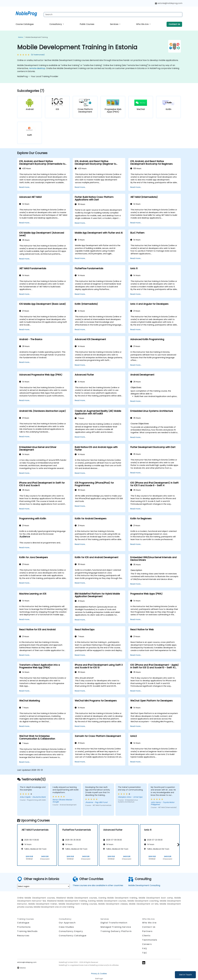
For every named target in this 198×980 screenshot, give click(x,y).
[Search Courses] (113, 15)
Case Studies (66, 927)
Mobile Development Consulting (144, 885)
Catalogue (23, 923)
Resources (23, 936)
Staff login (99, 979)
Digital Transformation (114, 923)
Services (114, 24)
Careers (147, 944)
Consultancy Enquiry (71, 931)
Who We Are (143, 24)
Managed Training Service (116, 927)
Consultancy (56, 24)
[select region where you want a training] (43, 886)
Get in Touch (185, 975)
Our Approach (67, 923)
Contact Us (174, 24)
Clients (146, 936)
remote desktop (37, 68)
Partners (147, 931)
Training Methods (27, 931)
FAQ (145, 948)
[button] (178, 845)
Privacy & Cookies (99, 974)
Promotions (24, 927)
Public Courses (87, 24)
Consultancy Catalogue (73, 936)
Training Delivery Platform (116, 931)
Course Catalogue (25, 24)
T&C (145, 953)
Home (20, 37)
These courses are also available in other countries (98, 885)
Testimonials (150, 940)
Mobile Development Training (37, 37)
